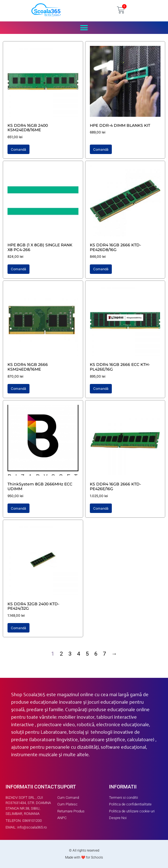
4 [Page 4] (79, 654)
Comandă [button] (18, 149)
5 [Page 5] (87, 654)
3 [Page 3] (70, 654)
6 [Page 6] (96, 654)
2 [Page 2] (61, 654)
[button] (84, 28)
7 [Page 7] (104, 654)
